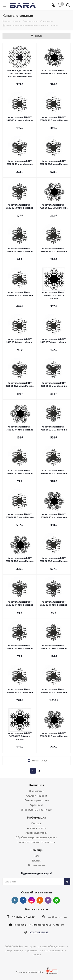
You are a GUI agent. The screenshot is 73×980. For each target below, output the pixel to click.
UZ (35, 932)
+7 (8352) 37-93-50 (23, 917)
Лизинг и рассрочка (36, 800)
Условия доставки (36, 833)
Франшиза (37, 805)
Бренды (37, 860)
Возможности (36, 865)
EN (43, 932)
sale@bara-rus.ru (57, 917)
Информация (37, 818)
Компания (37, 785)
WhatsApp (56, 900)
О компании (37, 791)
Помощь (36, 823)
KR (39, 932)
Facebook (23, 900)
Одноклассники (40, 900)
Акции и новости (36, 796)
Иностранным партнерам (37, 810)
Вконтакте (15, 900)
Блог (37, 856)
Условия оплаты (37, 828)
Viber (48, 900)
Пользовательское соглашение (36, 842)
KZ (31, 932)
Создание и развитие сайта (30, 972)
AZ (47, 932)
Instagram (31, 900)
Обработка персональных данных (36, 837)
